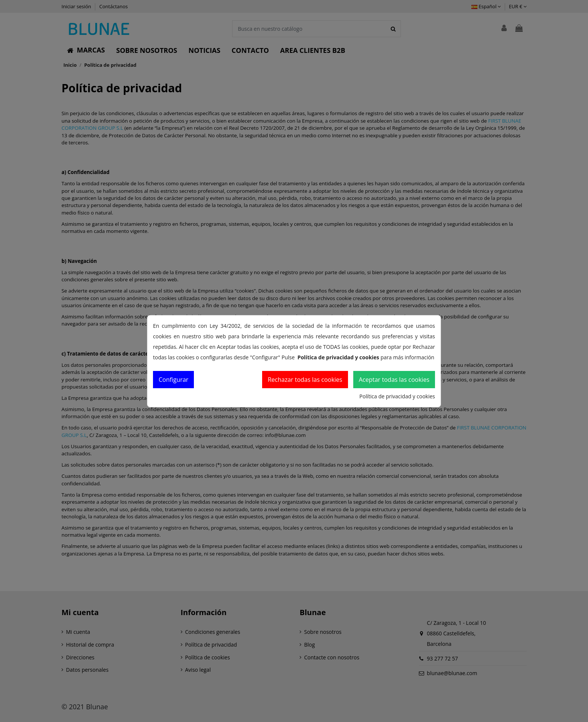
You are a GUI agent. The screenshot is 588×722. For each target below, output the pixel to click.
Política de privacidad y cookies (397, 396)
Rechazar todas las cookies (305, 380)
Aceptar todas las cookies (394, 380)
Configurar (173, 380)
